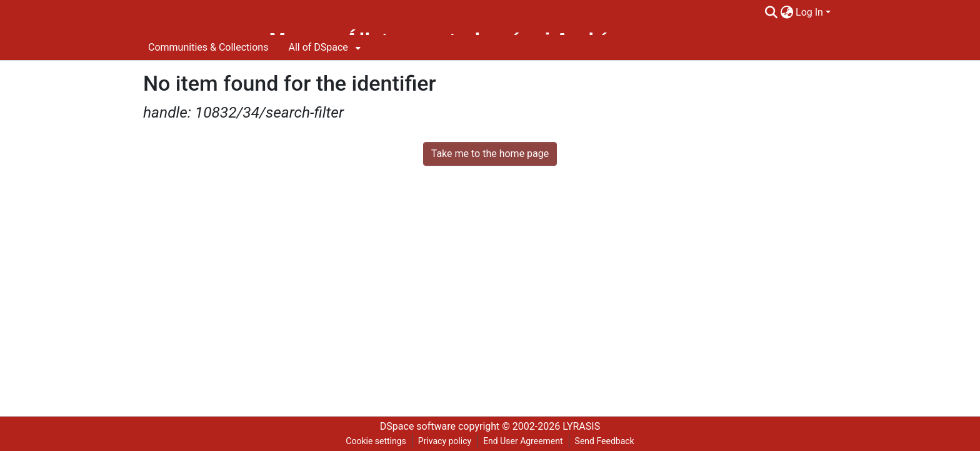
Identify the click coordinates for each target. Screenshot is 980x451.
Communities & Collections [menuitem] (208, 47)
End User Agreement (523, 441)
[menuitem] (787, 13)
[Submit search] (771, 13)
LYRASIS (581, 426)
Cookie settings (376, 441)
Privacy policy (445, 441)
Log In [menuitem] (809, 12)
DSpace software (418, 426)
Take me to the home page (490, 154)
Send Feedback (605, 441)
